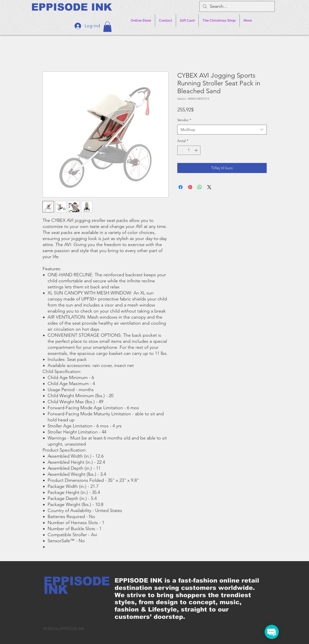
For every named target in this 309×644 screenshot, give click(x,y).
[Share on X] (209, 187)
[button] (107, 27)
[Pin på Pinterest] (190, 187)
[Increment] (197, 150)
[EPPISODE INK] (72, 7)
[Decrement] (181, 150)
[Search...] (237, 6)
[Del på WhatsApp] (200, 187)
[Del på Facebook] (181, 187)
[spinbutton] (189, 150)
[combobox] (222, 130)
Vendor (184, 120)
